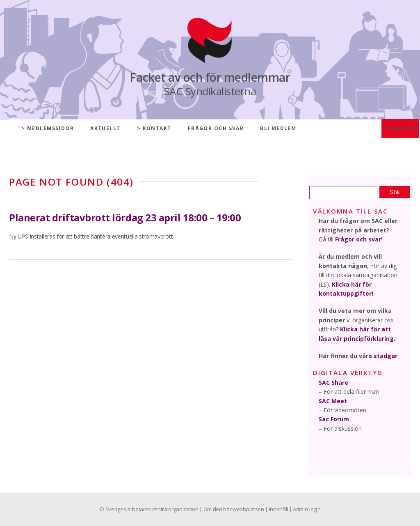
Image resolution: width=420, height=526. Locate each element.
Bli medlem (278, 128)
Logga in (400, 128)
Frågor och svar (216, 128)
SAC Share (333, 382)
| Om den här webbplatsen (232, 509)
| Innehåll (277, 509)
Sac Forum (334, 419)
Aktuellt (105, 128)
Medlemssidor (50, 128)
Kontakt (157, 128)
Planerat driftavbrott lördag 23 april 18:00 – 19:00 (125, 217)
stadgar (386, 356)
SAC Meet (333, 401)
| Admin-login (305, 509)
